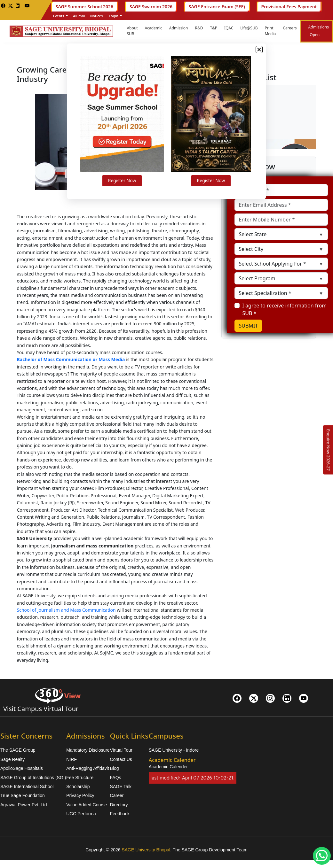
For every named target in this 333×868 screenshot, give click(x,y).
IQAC (229, 28)
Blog (115, 768)
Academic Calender (168, 767)
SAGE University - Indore (174, 750)
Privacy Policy (80, 795)
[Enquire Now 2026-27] (328, 450)
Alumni (79, 16)
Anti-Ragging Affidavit (88, 768)
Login (113, 16)
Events (59, 16)
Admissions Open (319, 31)
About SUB (132, 31)
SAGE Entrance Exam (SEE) (217, 7)
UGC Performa (81, 814)
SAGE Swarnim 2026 (151, 7)
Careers (290, 28)
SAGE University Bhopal (146, 850)
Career (117, 795)
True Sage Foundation (23, 795)
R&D (199, 28)
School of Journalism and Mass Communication (66, 610)
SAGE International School (27, 787)
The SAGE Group (18, 750)
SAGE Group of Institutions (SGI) (33, 778)
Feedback (120, 814)
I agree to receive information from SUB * (284, 309)
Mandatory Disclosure (88, 750)
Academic (153, 28)
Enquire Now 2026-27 (328, 450)
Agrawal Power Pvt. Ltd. (24, 805)
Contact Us (121, 759)
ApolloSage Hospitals (22, 768)
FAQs (116, 778)
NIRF (71, 759)
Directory (119, 805)
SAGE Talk (121, 787)
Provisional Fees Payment (289, 7)
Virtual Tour (121, 750)
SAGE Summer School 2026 (84, 7)
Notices (97, 16)
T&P (214, 28)
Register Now (127, 188)
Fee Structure (80, 778)
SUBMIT (248, 326)
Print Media (270, 31)
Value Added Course (87, 805)
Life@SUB (249, 28)
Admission (179, 28)
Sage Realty (12, 759)
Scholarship (78, 787)
